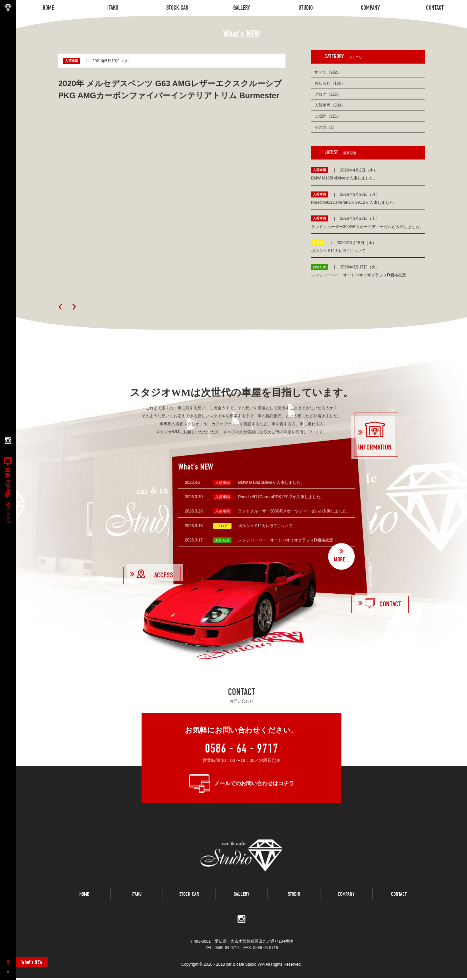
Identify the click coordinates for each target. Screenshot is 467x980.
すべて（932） (328, 72)
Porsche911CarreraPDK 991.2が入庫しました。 (281, 497)
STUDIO (294, 898)
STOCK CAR (189, 898)
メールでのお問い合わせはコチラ (254, 783)
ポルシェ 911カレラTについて (265, 526)
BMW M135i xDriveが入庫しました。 (271, 483)
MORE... (341, 560)
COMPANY (346, 898)
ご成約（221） (328, 116)
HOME (84, 898)
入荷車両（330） (330, 105)
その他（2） (326, 127)
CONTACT (399, 898)
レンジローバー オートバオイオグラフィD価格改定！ (288, 540)
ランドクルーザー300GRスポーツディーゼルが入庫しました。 (294, 511)
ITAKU (137, 898)
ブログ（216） (328, 94)
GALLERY (241, 898)
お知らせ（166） (330, 83)
